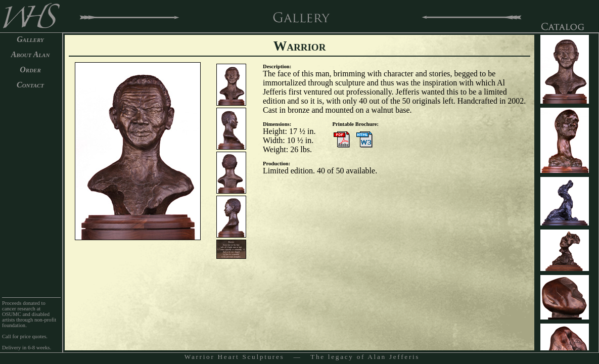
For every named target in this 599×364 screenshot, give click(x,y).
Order (30, 70)
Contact (30, 85)
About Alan (31, 54)
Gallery (30, 39)
